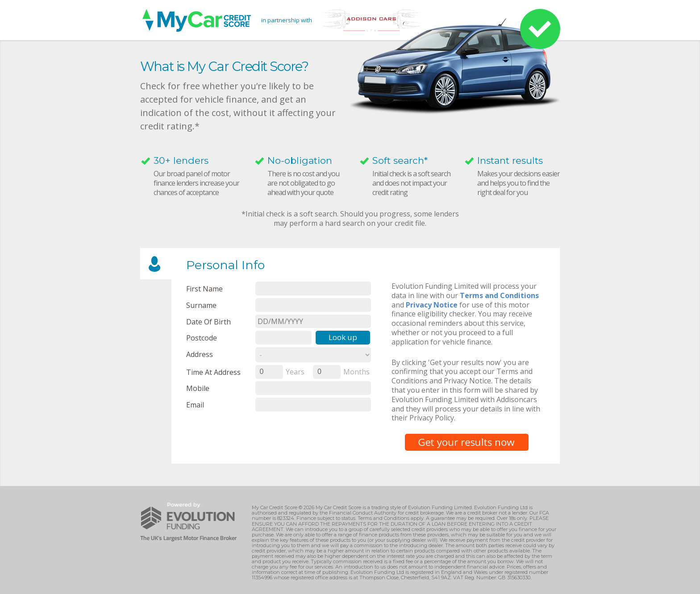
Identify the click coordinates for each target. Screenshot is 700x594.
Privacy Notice (432, 305)
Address (200, 354)
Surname (201, 305)
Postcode (202, 338)
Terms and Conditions (499, 295)
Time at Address (213, 372)
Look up (343, 337)
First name (204, 289)
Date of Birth (208, 322)
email (195, 405)
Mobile (198, 388)
